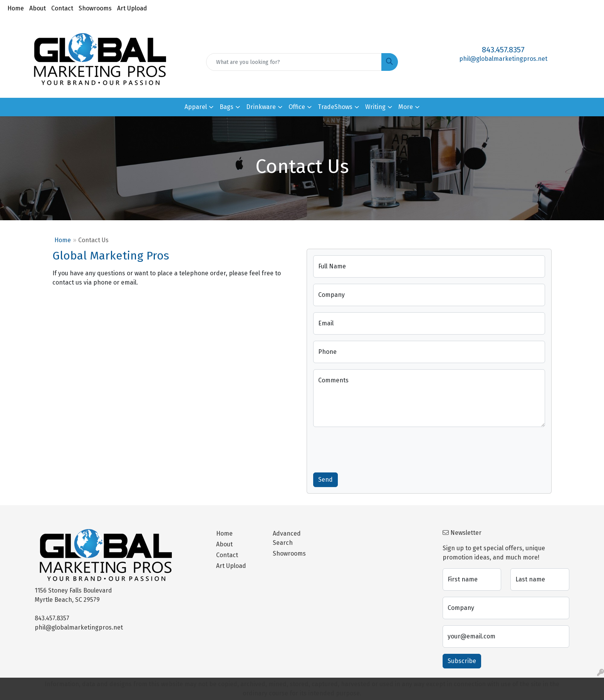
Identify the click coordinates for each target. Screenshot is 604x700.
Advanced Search (287, 538)
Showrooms (95, 8)
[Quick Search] (294, 62)
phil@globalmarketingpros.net (503, 59)
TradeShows (335, 107)
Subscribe (462, 661)
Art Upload (132, 8)
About (38, 8)
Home (16, 8)
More (406, 107)
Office (297, 107)
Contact (62, 8)
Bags (226, 107)
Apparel (196, 107)
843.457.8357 (503, 50)
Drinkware (261, 107)
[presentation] (372, 448)
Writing (375, 107)
